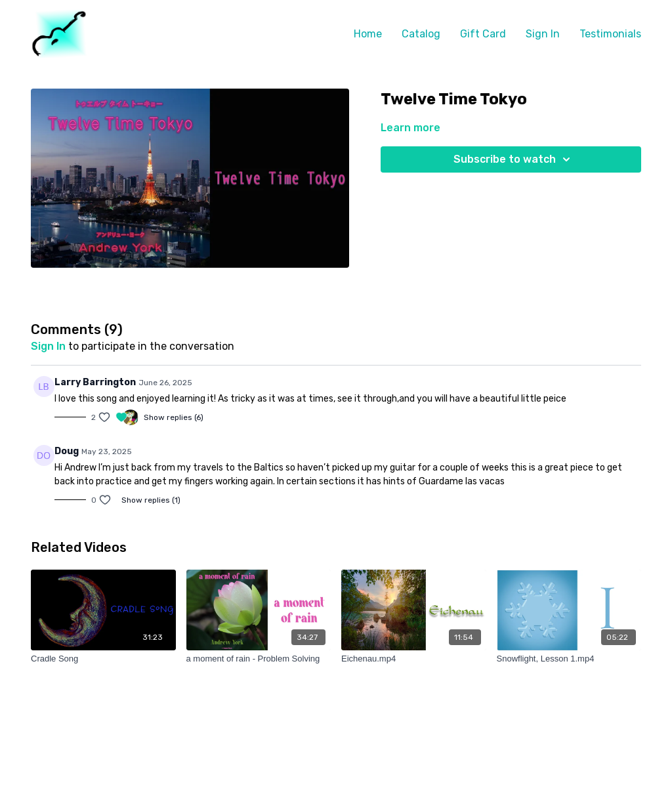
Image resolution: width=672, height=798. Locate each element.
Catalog (421, 34)
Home (368, 34)
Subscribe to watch (514, 159)
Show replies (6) (174, 417)
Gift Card (483, 34)
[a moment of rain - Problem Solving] (259, 659)
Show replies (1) (151, 500)
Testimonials (610, 34)
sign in (48, 346)
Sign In (543, 34)
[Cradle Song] (103, 659)
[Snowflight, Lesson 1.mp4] (569, 659)
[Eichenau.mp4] (414, 659)
